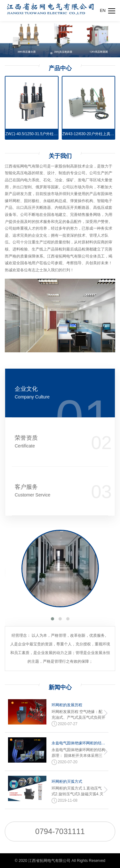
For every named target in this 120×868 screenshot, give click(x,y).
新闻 (60, 687)
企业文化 (41, 393)
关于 (60, 156)
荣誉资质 (41, 442)
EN (103, 10)
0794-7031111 (60, 831)
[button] (52, 619)
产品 (60, 68)
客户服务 (41, 491)
